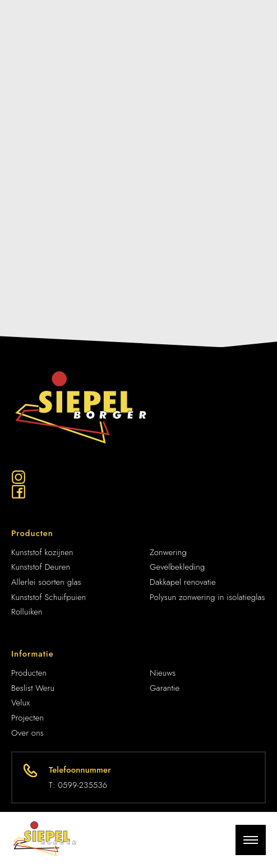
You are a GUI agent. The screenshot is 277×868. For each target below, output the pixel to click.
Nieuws (163, 673)
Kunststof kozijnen (42, 552)
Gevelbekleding (177, 567)
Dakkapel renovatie (183, 582)
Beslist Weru (33, 688)
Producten (29, 673)
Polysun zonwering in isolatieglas (207, 597)
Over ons (27, 733)
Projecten (27, 718)
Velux (20, 703)
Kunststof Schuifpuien (49, 597)
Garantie (165, 688)
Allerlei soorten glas (46, 582)
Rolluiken (27, 612)
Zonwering (168, 552)
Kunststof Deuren (41, 567)
